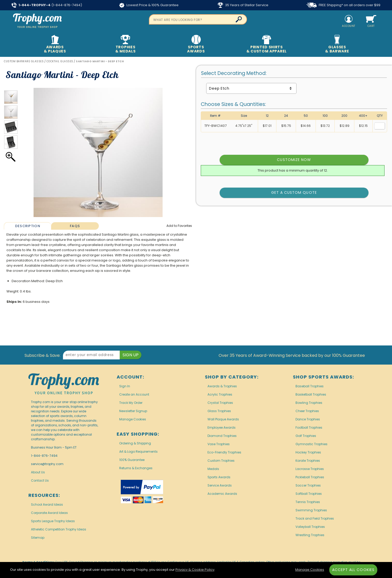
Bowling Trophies (309, 403)
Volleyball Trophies (310, 527)
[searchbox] (198, 19)
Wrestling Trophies (310, 535)
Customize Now (294, 160)
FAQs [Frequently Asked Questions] (75, 226)
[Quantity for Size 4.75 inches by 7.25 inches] (380, 126)
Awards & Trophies (222, 386)
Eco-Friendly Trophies (224, 452)
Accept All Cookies (353, 570)
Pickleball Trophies (310, 477)
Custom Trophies (221, 461)
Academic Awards (222, 494)
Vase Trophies (219, 444)
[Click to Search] (239, 19)
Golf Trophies (306, 436)
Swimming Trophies (311, 510)
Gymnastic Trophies (311, 444)
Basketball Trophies (311, 394)
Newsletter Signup (133, 411)
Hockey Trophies (308, 452)
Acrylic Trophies (220, 394)
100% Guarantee (132, 460)
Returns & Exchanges (136, 468)
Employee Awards (222, 427)
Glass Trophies (219, 411)
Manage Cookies (133, 419)
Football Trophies (309, 427)
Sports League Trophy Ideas (53, 521)
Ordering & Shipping (135, 443)
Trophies (126, 44)
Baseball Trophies (310, 386)
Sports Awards (219, 477)
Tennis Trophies (308, 502)
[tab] (27, 226)
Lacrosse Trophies (310, 469)
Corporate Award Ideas (49, 513)
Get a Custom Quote (294, 192)
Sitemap (38, 538)
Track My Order (131, 403)
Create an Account (134, 394)
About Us (38, 472)
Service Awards (220, 485)
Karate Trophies (308, 461)
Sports (196, 44)
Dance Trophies (308, 419)
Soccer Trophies (308, 485)
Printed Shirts (266, 44)
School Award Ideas (47, 504)
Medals (213, 469)
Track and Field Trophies (315, 518)
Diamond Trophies (222, 436)
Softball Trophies (309, 494)
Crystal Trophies (220, 403)
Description (28, 226)
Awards (55, 44)
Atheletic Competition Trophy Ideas (59, 529)
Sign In (125, 386)
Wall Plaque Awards (223, 419)
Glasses (337, 44)
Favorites (179, 226)
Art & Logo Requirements (138, 452)
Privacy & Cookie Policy (195, 570)
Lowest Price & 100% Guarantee (149, 5)
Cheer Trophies (307, 411)
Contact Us (40, 480)
